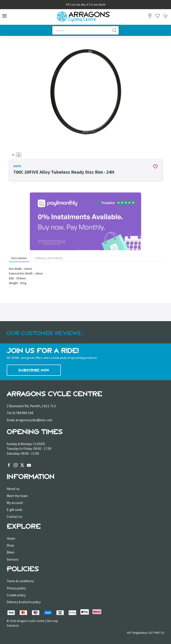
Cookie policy (16, 595)
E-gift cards (15, 510)
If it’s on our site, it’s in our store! (86, 5)
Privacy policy (16, 588)
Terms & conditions (20, 581)
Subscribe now (34, 370)
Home (11, 539)
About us (13, 489)
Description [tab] (19, 258)
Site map (52, 621)
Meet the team (17, 496)
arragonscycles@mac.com (34, 420)
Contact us (15, 517)
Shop (10, 545)
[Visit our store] (150, 16)
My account (15, 503)
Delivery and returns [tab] (49, 258)
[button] (4, 16)
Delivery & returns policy (24, 602)
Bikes (11, 552)
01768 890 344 (23, 413)
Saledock (13, 626)
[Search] (85, 30)
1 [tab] (19, 155)
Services (13, 559)
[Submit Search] (114, 30)
